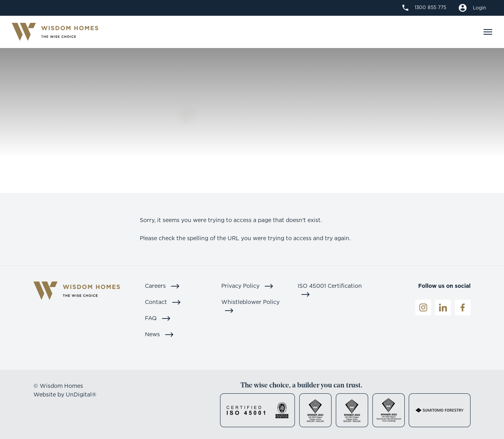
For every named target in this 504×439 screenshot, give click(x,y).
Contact (163, 302)
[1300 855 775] (424, 7)
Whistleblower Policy (250, 306)
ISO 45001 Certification (330, 290)
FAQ (158, 318)
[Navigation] (488, 32)
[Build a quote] (472, 8)
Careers (162, 286)
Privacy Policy (247, 286)
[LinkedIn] (443, 307)
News (159, 334)
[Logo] (55, 32)
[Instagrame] (423, 307)
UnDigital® (81, 394)
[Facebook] (463, 307)
